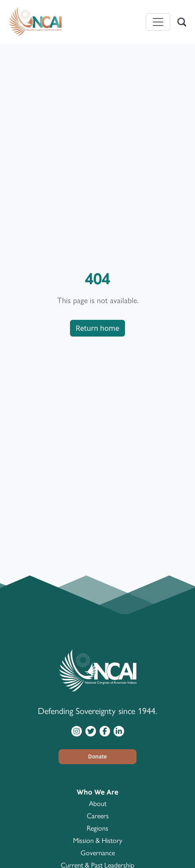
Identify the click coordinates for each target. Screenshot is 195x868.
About (98, 804)
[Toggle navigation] (158, 22)
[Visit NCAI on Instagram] (77, 731)
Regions (97, 828)
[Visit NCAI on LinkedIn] (119, 731)
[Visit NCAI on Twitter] (91, 731)
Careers (98, 816)
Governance (98, 853)
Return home (97, 328)
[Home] (35, 22)
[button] (98, 757)
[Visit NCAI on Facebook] (105, 731)
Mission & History (98, 841)
